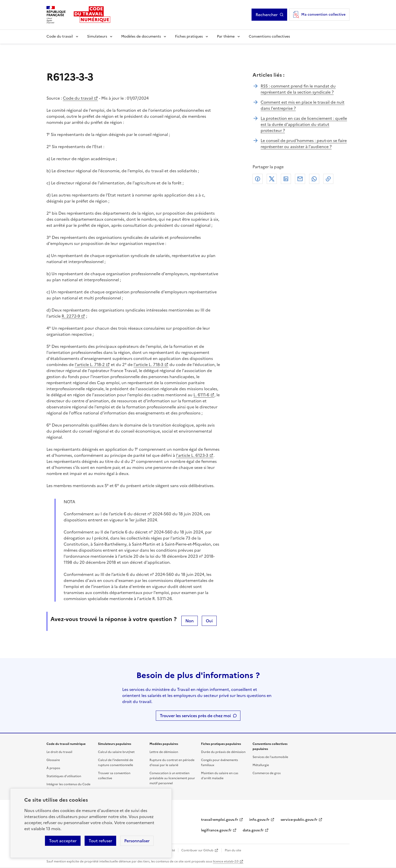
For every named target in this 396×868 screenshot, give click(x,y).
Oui (209, 621)
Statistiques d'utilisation (64, 776)
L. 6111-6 (201, 395)
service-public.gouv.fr (299, 820)
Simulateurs (97, 36)
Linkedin (286, 179)
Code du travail (60, 36)
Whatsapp (314, 179)
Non (190, 621)
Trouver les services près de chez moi (195, 716)
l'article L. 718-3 (148, 365)
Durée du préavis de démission (223, 752)
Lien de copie (328, 179)
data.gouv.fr (253, 830)
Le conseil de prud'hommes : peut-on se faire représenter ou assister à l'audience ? (304, 144)
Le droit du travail (59, 752)
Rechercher (267, 15)
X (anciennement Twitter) (272, 179)
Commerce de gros (267, 773)
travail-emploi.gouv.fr (220, 820)
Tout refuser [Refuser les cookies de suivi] (100, 841)
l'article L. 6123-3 (192, 455)
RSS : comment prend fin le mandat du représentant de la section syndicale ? (298, 89)
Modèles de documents (141, 36)
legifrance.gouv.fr (216, 830)
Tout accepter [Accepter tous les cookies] (63, 841)
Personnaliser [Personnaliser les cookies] (137, 841)
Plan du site (233, 850)
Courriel (300, 179)
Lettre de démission (164, 752)
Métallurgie (261, 765)
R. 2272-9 (71, 316)
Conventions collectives (269, 36)
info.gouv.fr (259, 820)
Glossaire (53, 760)
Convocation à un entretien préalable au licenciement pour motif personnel (172, 778)
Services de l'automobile (270, 757)
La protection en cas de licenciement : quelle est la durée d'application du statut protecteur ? (304, 124)
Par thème (226, 36)
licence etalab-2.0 (226, 861)
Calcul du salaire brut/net (116, 752)
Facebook (258, 179)
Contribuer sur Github (197, 850)
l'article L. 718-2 (90, 365)
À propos (53, 768)
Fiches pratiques (189, 36)
